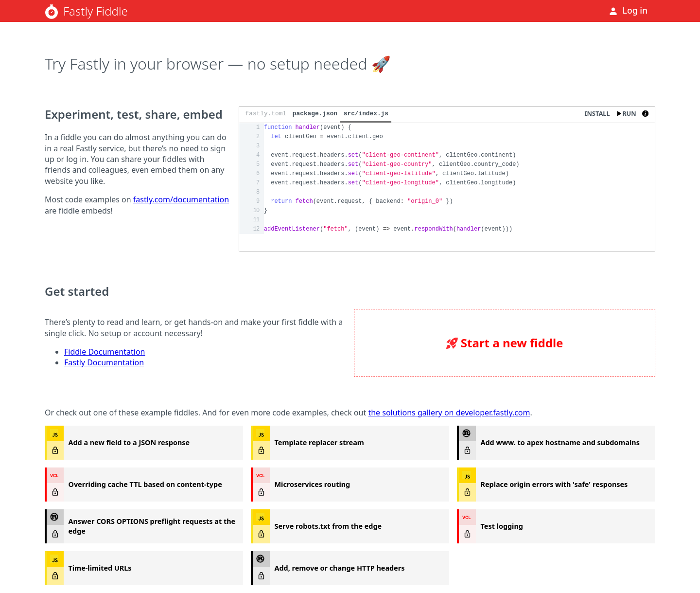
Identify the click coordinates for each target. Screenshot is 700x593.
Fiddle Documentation (105, 352)
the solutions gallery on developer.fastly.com (449, 413)
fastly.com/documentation (181, 199)
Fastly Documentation (104, 362)
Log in (635, 10)
